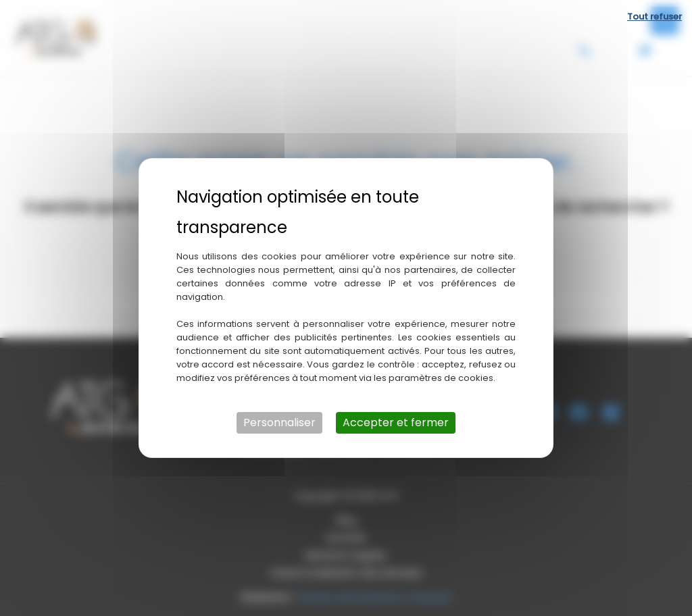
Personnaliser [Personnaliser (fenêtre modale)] (279, 422)
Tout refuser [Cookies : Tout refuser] (654, 17)
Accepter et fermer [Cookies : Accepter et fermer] (396, 422)
